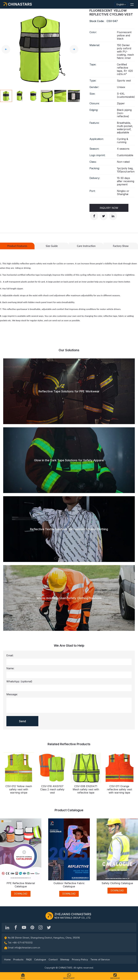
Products (18, 960)
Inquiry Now (109, 208)
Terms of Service (100, 960)
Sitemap (65, 960)
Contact (53, 960)
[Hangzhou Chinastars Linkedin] (7, 927)
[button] (132, 4)
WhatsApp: (19, 681)
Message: (12, 694)
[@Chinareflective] (49, 927)
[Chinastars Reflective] (24, 927)
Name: (10, 668)
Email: (10, 655)
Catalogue (40, 960)
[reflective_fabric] (41, 927)
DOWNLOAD (21, 894)
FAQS (29, 960)
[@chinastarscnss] (16, 927)
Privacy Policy (80, 960)
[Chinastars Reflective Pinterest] (32, 927)
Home (7, 960)
